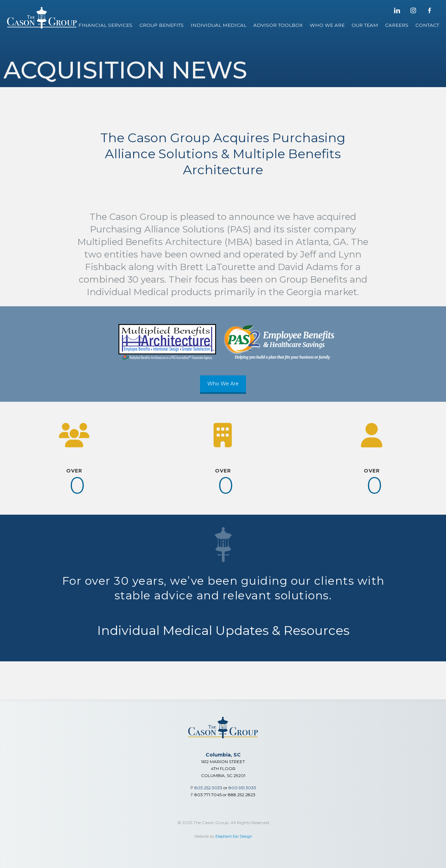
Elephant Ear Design (234, 836)
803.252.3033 (208, 788)
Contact (427, 25)
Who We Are (327, 25)
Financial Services (105, 25)
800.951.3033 (242, 788)
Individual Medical (218, 25)
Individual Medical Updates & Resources (223, 624)
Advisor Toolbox (278, 25)
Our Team (365, 25)
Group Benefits (162, 25)
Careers (397, 25)
